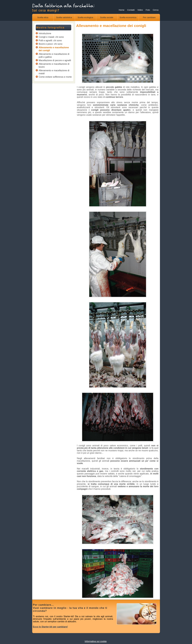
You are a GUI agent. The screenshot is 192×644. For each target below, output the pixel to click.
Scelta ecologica (85, 17)
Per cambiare (149, 17)
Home (122, 10)
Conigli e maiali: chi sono (51, 37)
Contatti (131, 10)
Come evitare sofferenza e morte (55, 77)
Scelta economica (128, 17)
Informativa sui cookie (96, 641)
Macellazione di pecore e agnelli (55, 60)
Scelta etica (43, 17)
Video (140, 10)
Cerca (156, 10)
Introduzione (45, 33)
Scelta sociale (107, 17)
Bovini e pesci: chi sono (51, 44)
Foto (148, 10)
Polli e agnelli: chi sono (50, 41)
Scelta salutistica (64, 17)
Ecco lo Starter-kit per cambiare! (50, 627)
